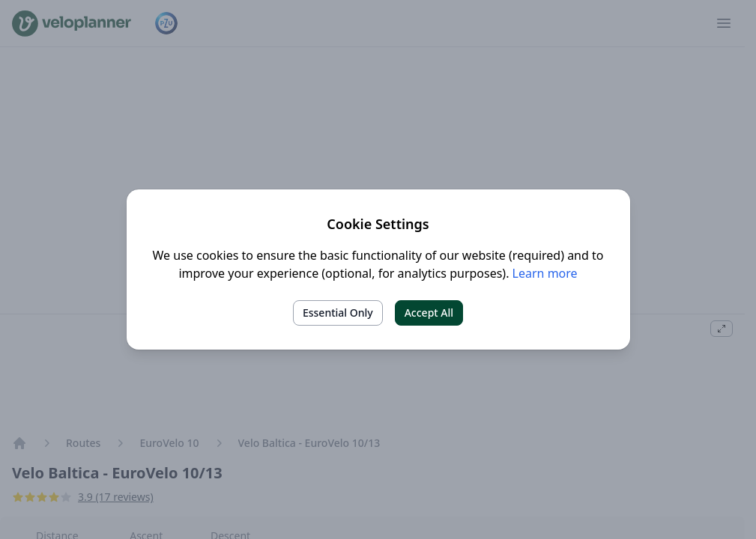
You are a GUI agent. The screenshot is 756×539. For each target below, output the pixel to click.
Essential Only (338, 313)
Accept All (429, 313)
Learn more (545, 273)
